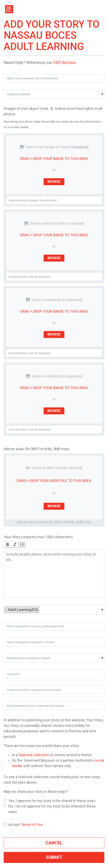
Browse (54, 181)
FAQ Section (64, 63)
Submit (54, 857)
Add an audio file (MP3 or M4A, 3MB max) (36, 449)
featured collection (34, 755)
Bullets (22, 545)
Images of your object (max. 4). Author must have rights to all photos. (53, 111)
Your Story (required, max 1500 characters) (38, 537)
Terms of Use (32, 825)
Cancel (54, 843)
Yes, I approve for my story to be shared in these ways (50, 801)
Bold (8, 545)
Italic (15, 545)
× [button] (7, 610)
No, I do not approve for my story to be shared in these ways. (50, 809)
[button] (54, 94)
